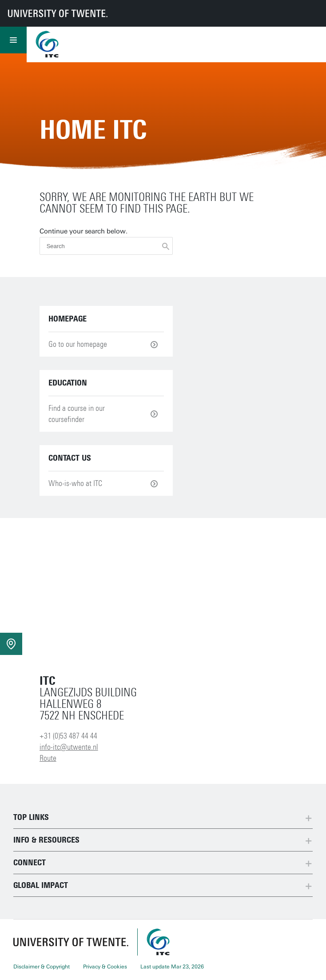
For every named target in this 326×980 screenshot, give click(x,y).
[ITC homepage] (158, 942)
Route (48, 758)
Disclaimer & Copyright (42, 967)
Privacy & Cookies (105, 967)
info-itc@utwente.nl (69, 747)
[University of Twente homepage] (58, 13)
